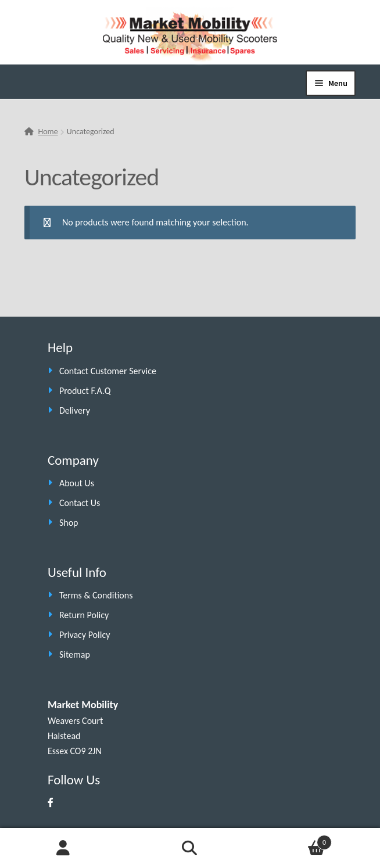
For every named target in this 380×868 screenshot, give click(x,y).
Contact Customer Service (108, 371)
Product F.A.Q (85, 391)
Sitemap (75, 654)
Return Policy (84, 615)
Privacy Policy (85, 635)
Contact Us (80, 503)
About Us (77, 483)
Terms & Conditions (96, 595)
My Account (63, 848)
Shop (69, 523)
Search (190, 848)
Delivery (75, 410)
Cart (293, 840)
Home (48, 132)
